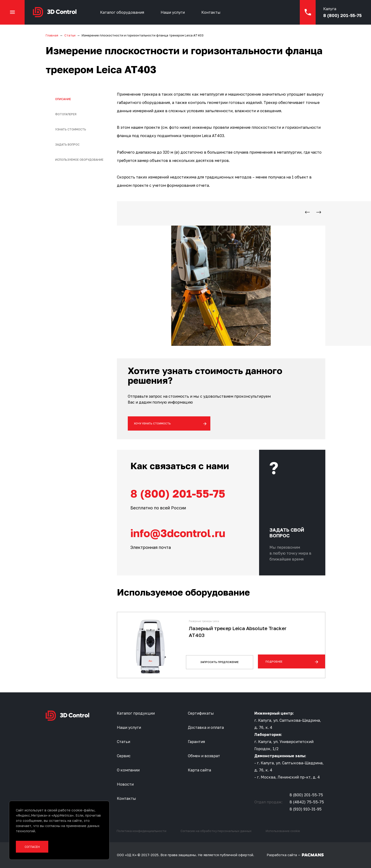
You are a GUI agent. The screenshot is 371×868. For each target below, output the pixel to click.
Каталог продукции (136, 713)
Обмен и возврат (204, 756)
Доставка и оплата (206, 727)
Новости (125, 784)
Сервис (124, 756)
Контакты (213, 13)
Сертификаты (201, 713)
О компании (128, 770)
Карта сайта (199, 770)
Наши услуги (175, 13)
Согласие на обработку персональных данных (216, 831)
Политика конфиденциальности (141, 831)
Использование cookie (283, 831)
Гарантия (196, 742)
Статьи (124, 742)
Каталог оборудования (124, 13)
